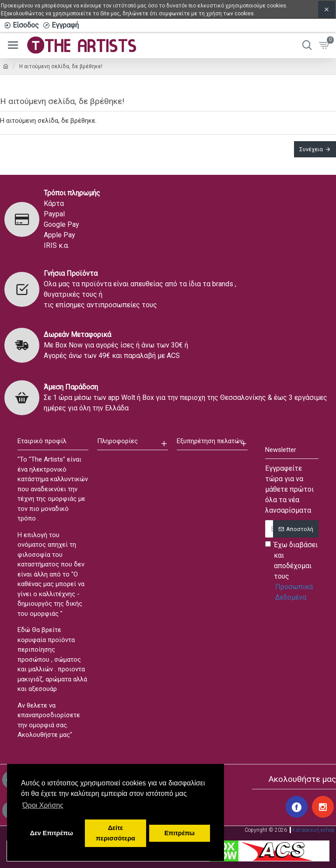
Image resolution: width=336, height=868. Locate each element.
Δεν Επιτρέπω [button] (51, 833)
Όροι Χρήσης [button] (43, 805)
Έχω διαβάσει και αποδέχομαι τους (292, 572)
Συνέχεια (311, 149)
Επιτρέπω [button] (180, 833)
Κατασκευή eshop (313, 830)
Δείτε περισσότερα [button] (115, 833)
